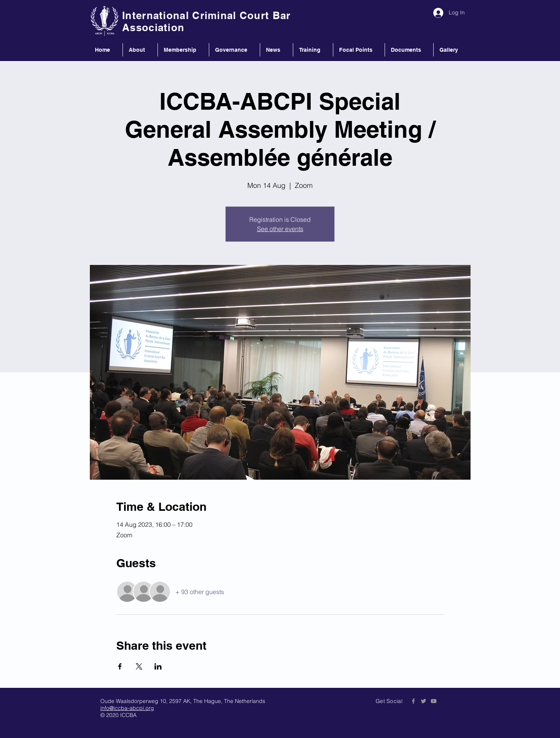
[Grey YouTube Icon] (434, 701)
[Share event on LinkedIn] (158, 666)
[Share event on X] (139, 666)
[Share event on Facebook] (120, 666)
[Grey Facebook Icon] (413, 701)
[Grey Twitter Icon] (423, 701)
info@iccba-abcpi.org (127, 708)
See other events (280, 229)
